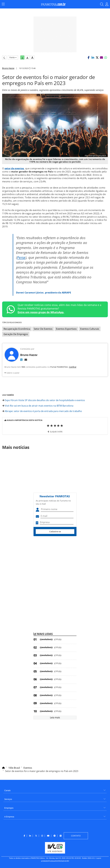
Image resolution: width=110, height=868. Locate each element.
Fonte (13, 57)
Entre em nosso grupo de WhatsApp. (41, 312)
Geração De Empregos (16, 334)
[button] (89, 57)
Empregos (9, 808)
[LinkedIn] (21, 360)
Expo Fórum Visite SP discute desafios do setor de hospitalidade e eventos (44, 400)
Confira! (73, 367)
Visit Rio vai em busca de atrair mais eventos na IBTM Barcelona (38, 406)
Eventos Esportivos (66, 329)
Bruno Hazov (8, 68)
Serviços (8, 799)
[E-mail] (26, 360)
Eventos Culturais (90, 329)
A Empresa (9, 817)
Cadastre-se (55, 531)
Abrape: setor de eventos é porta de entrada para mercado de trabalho (42, 411)
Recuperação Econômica (17, 329)
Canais (7, 790)
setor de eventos (14, 168)
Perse (21, 257)
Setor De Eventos (43, 329)
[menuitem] (55, 789)
